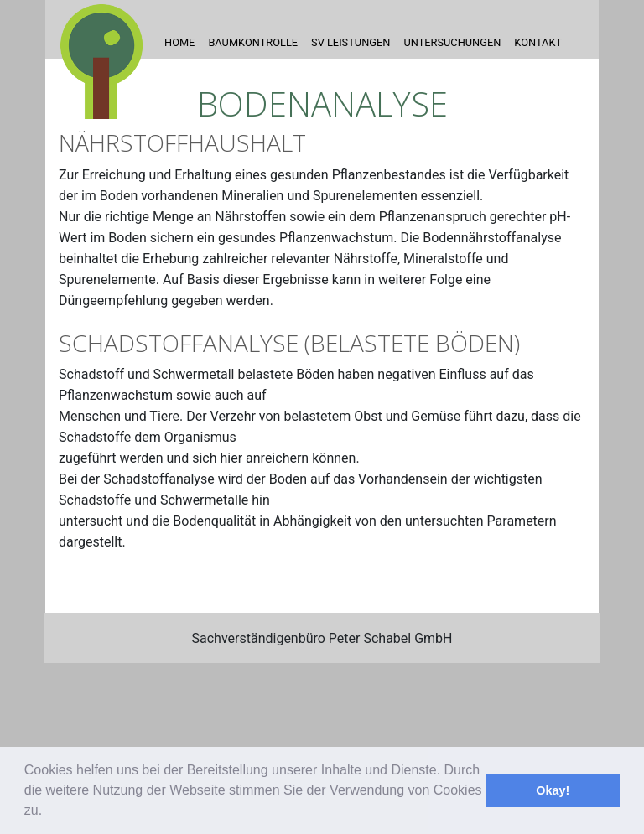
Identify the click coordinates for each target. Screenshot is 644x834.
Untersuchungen (452, 42)
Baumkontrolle (253, 42)
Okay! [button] (553, 790)
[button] (49, 812)
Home (179, 42)
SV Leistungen (351, 42)
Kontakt (538, 42)
